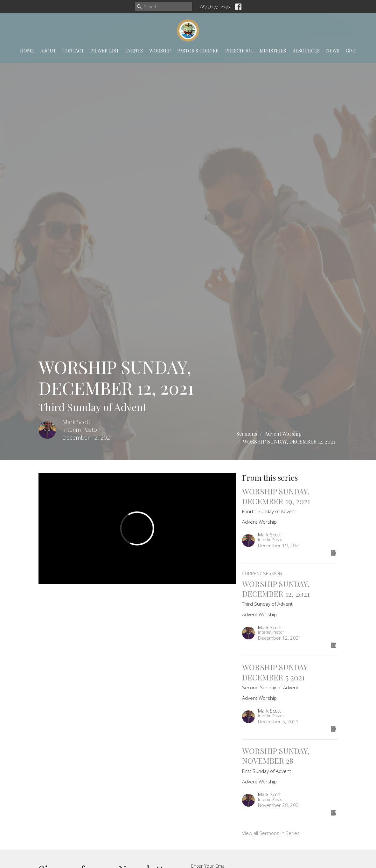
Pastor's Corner (198, 51)
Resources (306, 51)
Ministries (273, 51)
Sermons (247, 434)
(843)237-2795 (215, 7)
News (333, 51)
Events (134, 51)
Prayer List (105, 51)
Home (27, 51)
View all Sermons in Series (271, 833)
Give (351, 51)
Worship (160, 51)
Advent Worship (283, 434)
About (48, 51)
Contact (73, 51)
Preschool (239, 51)
